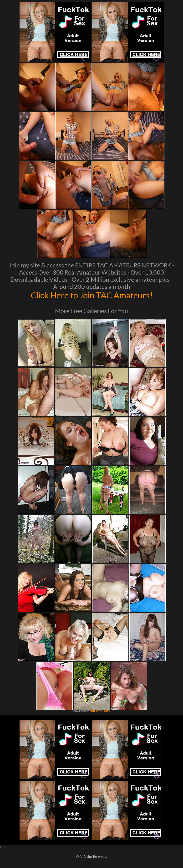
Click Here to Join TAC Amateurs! (92, 295)
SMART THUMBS (100, 711)
